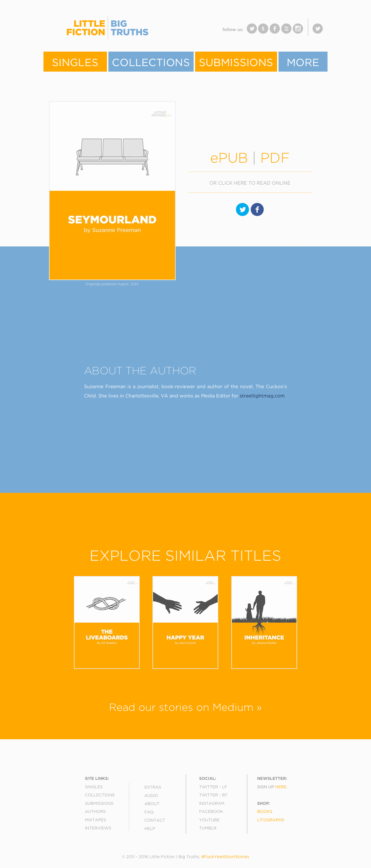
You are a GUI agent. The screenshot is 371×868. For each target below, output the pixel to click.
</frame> (162, 32)
